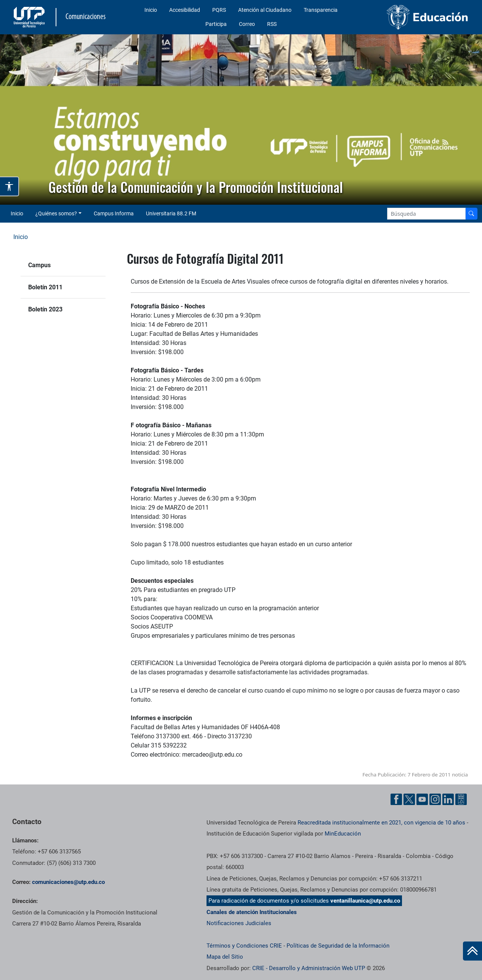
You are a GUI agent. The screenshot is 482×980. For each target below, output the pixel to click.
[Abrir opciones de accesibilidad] (10, 186)
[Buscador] (471, 214)
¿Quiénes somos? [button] (56, 213)
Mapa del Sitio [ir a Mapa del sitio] (225, 957)
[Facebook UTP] (396, 799)
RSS (272, 24)
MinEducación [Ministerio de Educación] (343, 834)
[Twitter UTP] (409, 799)
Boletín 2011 (45, 287)
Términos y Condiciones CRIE (244, 946)
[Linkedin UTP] (448, 799)
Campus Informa (114, 213)
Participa (216, 24)
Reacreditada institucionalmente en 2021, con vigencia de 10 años (381, 823)
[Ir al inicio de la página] (472, 951)
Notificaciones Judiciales (239, 923)
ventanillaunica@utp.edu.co (365, 901)
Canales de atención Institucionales (252, 912)
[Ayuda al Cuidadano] (461, 799)
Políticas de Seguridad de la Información (338, 946)
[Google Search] (426, 214)
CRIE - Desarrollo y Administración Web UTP (309, 968)
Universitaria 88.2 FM (171, 213)
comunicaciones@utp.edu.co (68, 882)
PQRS (219, 10)
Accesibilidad (185, 10)
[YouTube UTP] (422, 799)
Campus (39, 265)
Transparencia (321, 10)
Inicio (151, 10)
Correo (247, 24)
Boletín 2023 (45, 309)
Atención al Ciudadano (265, 10)
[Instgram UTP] (435, 799)
